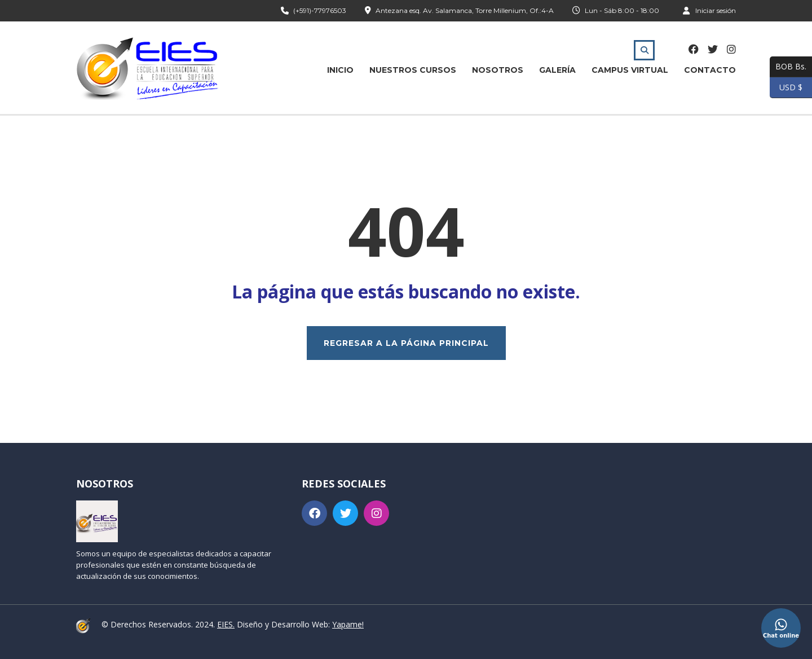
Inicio (340, 70)
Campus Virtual (630, 70)
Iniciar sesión (709, 10)
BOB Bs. (788, 67)
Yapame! (348, 624)
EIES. (226, 624)
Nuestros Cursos (413, 70)
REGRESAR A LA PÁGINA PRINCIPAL (406, 343)
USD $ (786, 88)
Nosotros (498, 70)
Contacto (710, 70)
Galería (557, 70)
